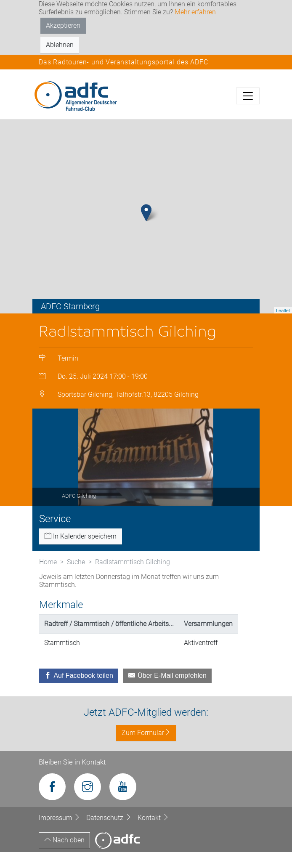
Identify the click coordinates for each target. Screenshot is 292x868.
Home (48, 578)
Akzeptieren (63, 25)
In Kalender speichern (81, 552)
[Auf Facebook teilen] (79, 692)
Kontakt (153, 834)
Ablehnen (60, 45)
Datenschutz (110, 834)
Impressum (60, 834)
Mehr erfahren (195, 12)
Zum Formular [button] (146, 749)
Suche (76, 578)
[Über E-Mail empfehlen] (167, 692)
